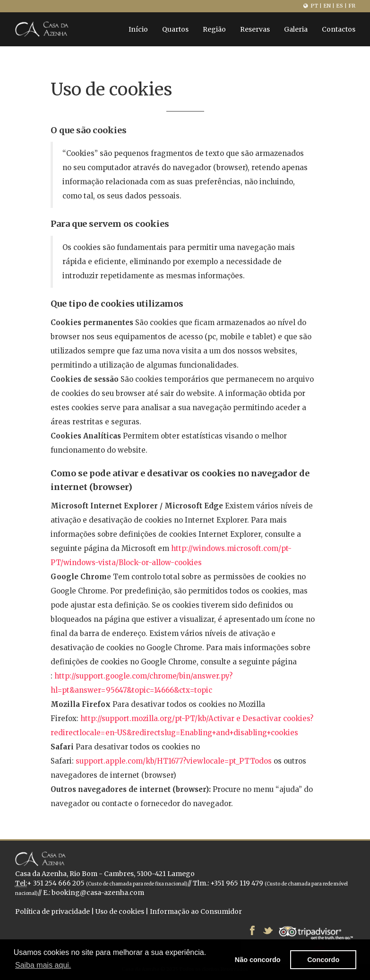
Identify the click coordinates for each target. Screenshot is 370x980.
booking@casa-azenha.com (98, 893)
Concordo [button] (323, 960)
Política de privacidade (52, 911)
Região (214, 29)
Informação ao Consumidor (196, 911)
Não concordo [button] (258, 960)
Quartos (175, 29)
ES (340, 6)
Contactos (339, 29)
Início (138, 29)
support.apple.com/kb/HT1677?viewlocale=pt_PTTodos (174, 761)
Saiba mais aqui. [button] (43, 965)
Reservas (255, 29)
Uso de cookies (120, 911)
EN (327, 6)
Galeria (296, 29)
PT (314, 6)
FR (352, 6)
